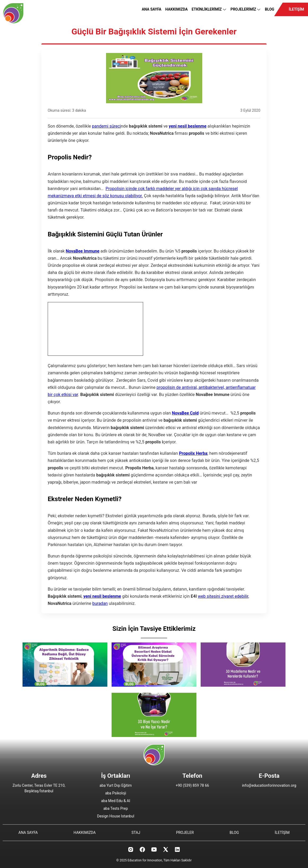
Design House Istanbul (116, 816)
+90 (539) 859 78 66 (192, 785)
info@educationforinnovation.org (269, 785)
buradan (100, 603)
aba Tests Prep (116, 808)
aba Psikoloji (116, 793)
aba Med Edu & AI (116, 801)
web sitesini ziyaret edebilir (223, 596)
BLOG (269, 9)
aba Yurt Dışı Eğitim (116, 785)
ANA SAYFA (152, 9)
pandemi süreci (106, 126)
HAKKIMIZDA (177, 9)
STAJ (136, 833)
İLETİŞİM (296, 9)
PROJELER (185, 833)
